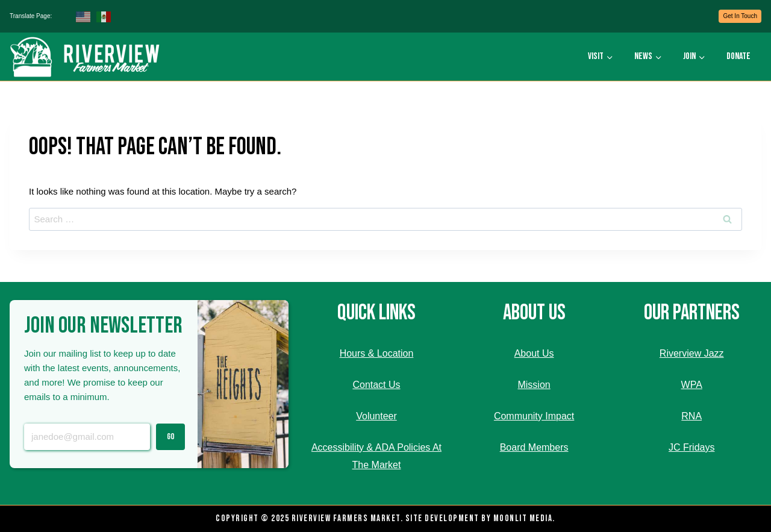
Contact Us (376, 385)
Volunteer (376, 416)
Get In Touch (740, 16)
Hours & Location (377, 353)
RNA (691, 416)
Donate (738, 56)
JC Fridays (691, 447)
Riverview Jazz (692, 353)
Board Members (534, 447)
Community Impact (534, 416)
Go (171, 437)
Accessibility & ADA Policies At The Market (376, 456)
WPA (692, 385)
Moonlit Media (523, 518)
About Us (534, 353)
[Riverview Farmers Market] (86, 57)
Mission (534, 385)
